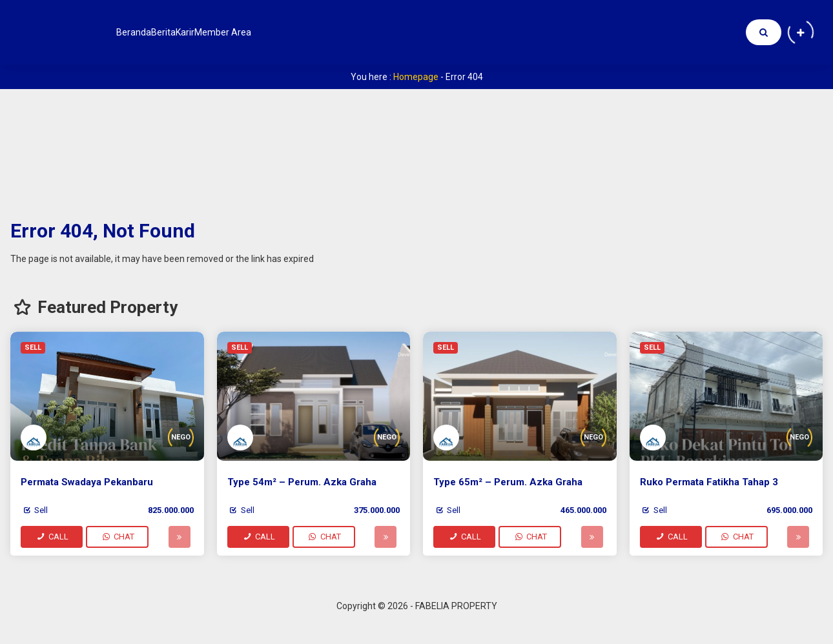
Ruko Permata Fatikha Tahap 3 (709, 482)
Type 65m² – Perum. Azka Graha (508, 482)
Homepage (416, 77)
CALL (52, 537)
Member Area (292, 32)
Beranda (143, 32)
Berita (192, 32)
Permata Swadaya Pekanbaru (87, 482)
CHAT (117, 537)
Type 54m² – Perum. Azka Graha (302, 482)
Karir (234, 32)
